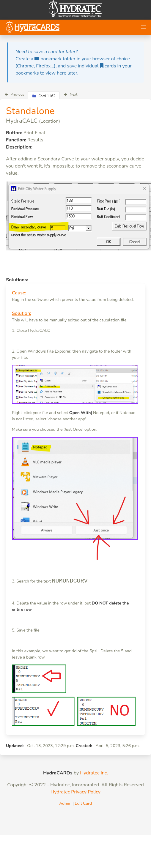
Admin (65, 803)
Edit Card (83, 803)
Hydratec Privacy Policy (75, 792)
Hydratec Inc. (94, 773)
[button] (143, 27)
